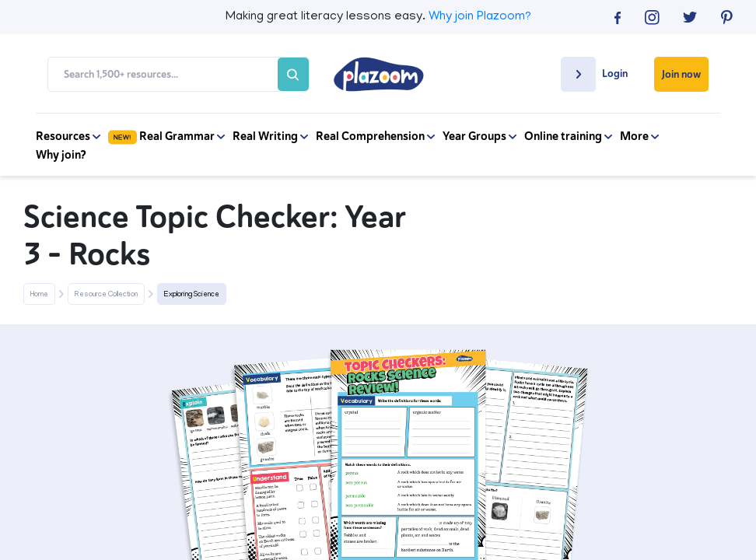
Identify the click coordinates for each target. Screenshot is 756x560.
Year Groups (479, 136)
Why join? (61, 155)
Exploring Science (192, 295)
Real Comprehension (375, 136)
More (639, 136)
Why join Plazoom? (480, 17)
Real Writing (270, 136)
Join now (681, 74)
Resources (68, 136)
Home (39, 295)
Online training (568, 136)
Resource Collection (106, 295)
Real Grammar (166, 136)
